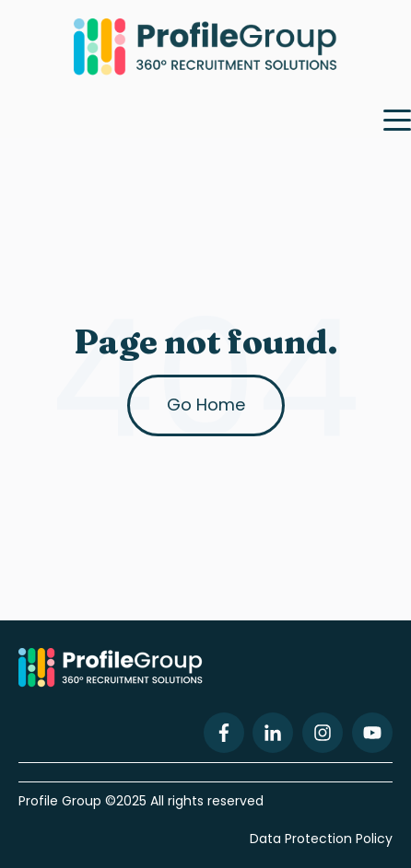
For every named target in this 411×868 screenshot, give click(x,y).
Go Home (206, 405)
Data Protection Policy (321, 839)
